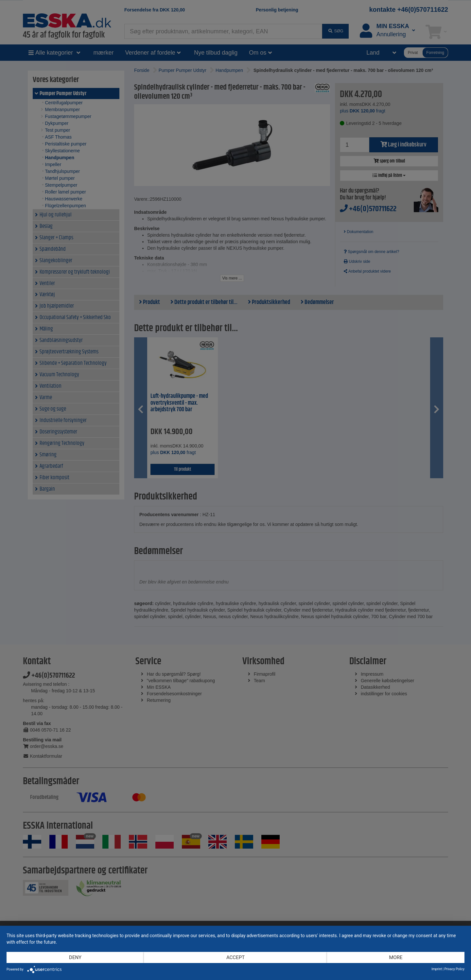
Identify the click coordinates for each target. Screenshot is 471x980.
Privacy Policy (454, 969)
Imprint (437, 969)
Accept (235, 957)
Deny (75, 957)
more (396, 957)
